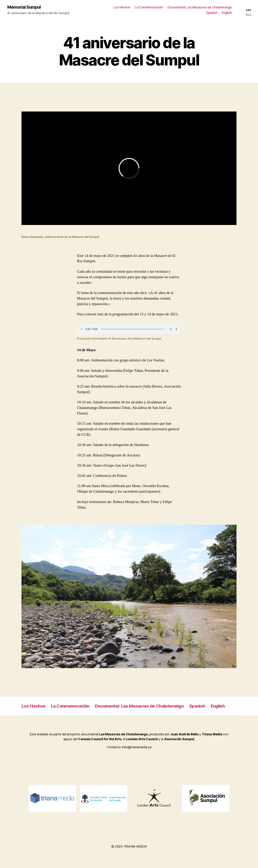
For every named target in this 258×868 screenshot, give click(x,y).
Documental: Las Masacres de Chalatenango (200, 7)
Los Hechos (122, 7)
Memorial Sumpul (24, 7)
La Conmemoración (149, 7)
